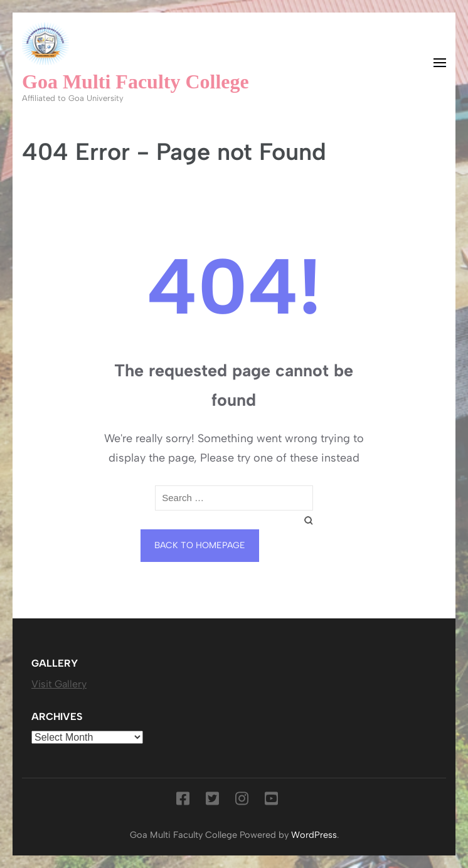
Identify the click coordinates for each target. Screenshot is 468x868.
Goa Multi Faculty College (136, 82)
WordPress (314, 835)
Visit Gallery (59, 684)
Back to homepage (200, 545)
